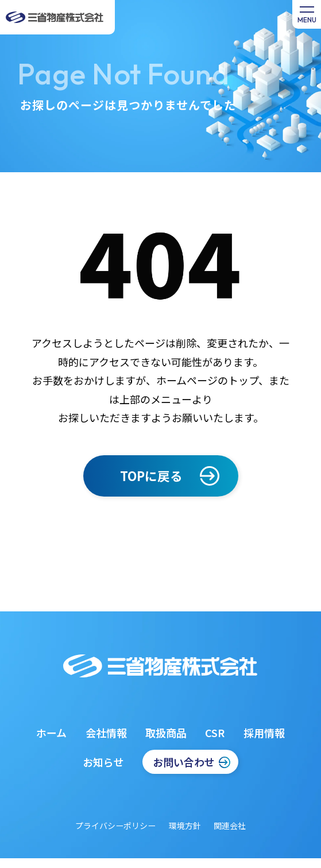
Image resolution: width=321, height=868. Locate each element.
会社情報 (106, 733)
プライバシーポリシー (115, 826)
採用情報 (264, 733)
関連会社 (230, 826)
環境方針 (185, 826)
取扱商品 (166, 733)
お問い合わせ (184, 762)
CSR (215, 733)
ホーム (51, 733)
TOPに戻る (151, 476)
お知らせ (103, 762)
